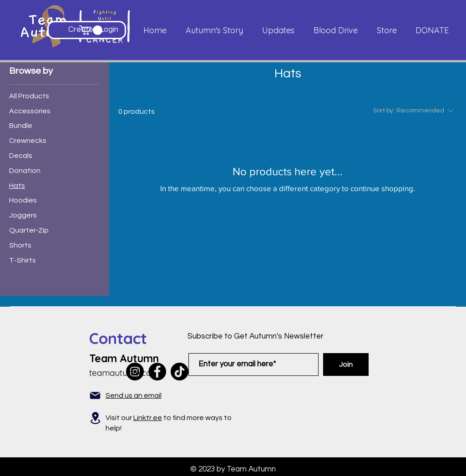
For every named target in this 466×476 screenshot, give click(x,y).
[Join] (346, 365)
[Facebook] (157, 372)
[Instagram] (135, 372)
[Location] (95, 418)
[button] (91, 30)
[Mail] (95, 395)
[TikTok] (180, 372)
